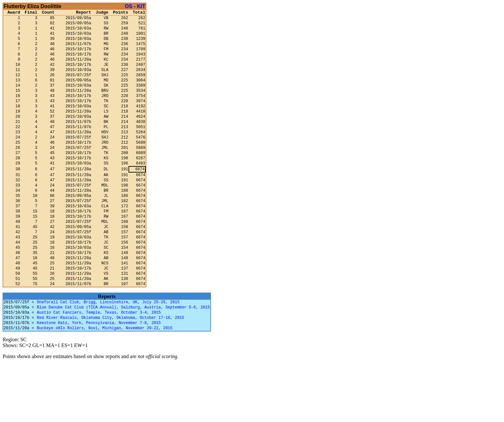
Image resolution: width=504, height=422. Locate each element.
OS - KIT (135, 6)
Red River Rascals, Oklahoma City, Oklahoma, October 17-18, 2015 (111, 373)
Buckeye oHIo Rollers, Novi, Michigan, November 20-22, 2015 (105, 385)
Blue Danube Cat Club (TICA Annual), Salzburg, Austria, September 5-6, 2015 (123, 361)
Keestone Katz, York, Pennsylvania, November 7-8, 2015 (99, 379)
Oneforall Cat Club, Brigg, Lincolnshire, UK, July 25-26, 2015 (108, 354)
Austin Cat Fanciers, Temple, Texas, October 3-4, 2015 (99, 367)
